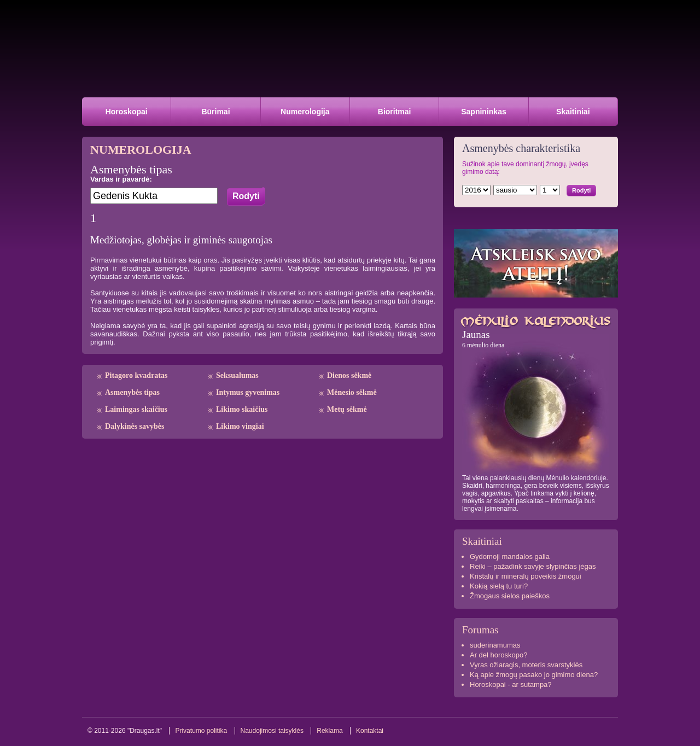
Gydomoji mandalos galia (510, 556)
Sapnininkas (483, 112)
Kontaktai (370, 731)
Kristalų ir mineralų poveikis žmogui (526, 576)
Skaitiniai (573, 112)
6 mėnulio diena (483, 345)
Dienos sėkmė (349, 375)
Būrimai (215, 112)
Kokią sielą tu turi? (499, 586)
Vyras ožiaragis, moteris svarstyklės (526, 665)
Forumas (480, 630)
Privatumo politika (201, 731)
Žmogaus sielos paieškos (510, 596)
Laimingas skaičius (136, 409)
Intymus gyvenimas (248, 392)
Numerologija (305, 112)
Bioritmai (395, 112)
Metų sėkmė (347, 409)
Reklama (329, 731)
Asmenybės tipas (132, 392)
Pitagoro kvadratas (136, 375)
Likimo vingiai (240, 426)
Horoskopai (127, 112)
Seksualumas (237, 375)
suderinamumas (495, 645)
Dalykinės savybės (135, 426)
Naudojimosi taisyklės (272, 731)
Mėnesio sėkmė (352, 392)
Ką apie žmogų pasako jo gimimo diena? (534, 675)
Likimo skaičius (242, 409)
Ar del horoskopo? (499, 655)
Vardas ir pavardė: (121, 179)
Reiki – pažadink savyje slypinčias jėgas (533, 566)
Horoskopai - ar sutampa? (511, 684)
